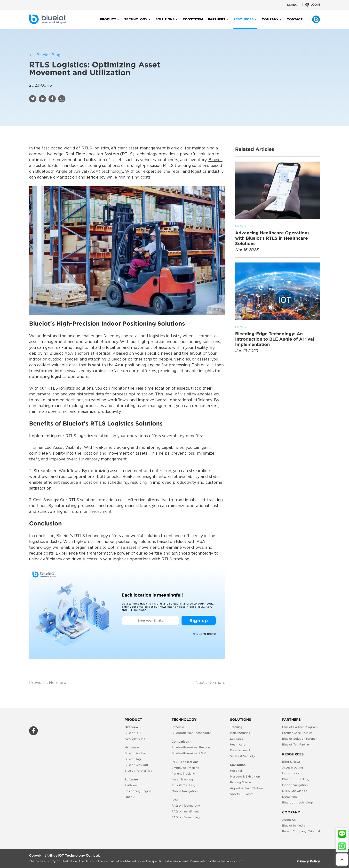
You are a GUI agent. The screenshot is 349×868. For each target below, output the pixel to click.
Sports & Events (242, 794)
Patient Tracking (183, 774)
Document (290, 797)
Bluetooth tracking (296, 779)
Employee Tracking (185, 768)
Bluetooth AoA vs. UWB (189, 753)
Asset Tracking (182, 779)
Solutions (165, 23)
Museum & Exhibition (245, 776)
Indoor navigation (295, 785)
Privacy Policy (308, 861)
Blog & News (291, 762)
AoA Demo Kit (135, 739)
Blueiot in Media (294, 825)
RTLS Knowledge (295, 791)
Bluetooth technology (298, 802)
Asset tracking (293, 767)
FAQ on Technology (186, 806)
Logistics (236, 739)
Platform (131, 785)
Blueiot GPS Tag (136, 765)
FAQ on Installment (185, 811)
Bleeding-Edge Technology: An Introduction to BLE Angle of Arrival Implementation (278, 336)
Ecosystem (193, 23)
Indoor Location (294, 773)
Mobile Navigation (185, 791)
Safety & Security (242, 756)
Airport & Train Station (246, 788)
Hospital (236, 771)
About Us (289, 820)
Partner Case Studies (297, 733)
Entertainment (240, 750)
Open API (131, 797)
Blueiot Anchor (135, 753)
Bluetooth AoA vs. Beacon (191, 747)
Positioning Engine (138, 791)
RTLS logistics (95, 148)
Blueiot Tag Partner (296, 744)
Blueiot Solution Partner (299, 739)
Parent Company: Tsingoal (301, 831)
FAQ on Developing (186, 817)
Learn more (204, 634)
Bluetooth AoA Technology (191, 733)
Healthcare (238, 744)
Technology (136, 23)
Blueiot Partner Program (300, 727)
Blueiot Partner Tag (139, 771)
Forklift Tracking (183, 785)
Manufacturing (240, 733)
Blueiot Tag (133, 759)
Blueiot (215, 160)
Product (108, 23)
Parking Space (240, 782)
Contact (295, 23)
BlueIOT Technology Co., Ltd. (75, 855)
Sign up (199, 620)
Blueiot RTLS (134, 733)
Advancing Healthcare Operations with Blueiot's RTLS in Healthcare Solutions (278, 235)
